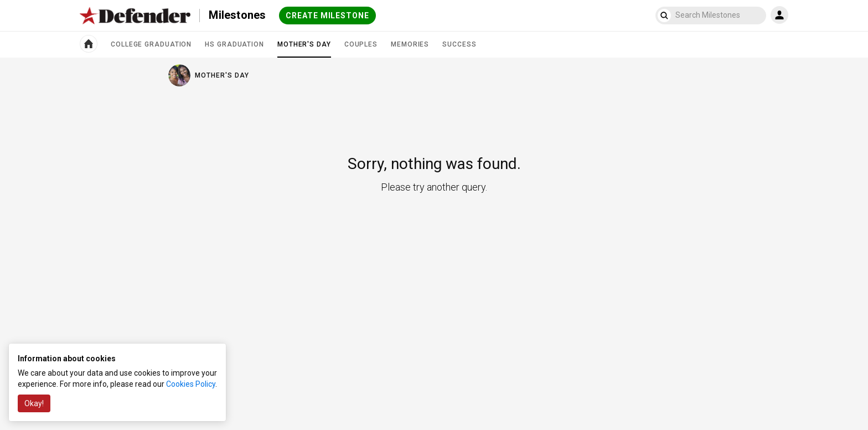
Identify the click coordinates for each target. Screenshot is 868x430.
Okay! (34, 403)
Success (459, 44)
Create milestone (327, 16)
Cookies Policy (191, 384)
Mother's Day (304, 49)
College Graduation (151, 44)
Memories (410, 44)
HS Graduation (234, 44)
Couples (361, 44)
